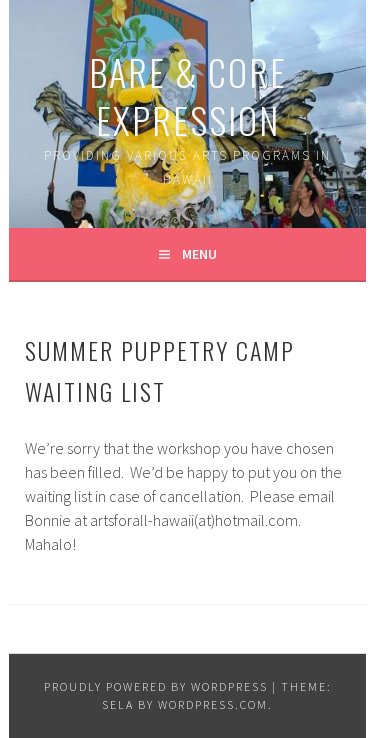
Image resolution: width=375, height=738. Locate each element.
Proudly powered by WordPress (156, 686)
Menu (199, 254)
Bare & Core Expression (188, 95)
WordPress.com (213, 704)
